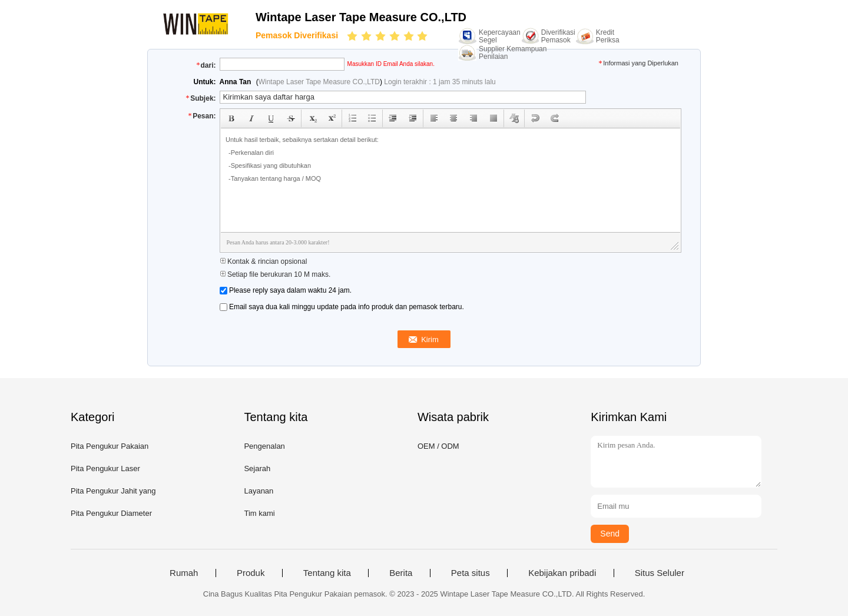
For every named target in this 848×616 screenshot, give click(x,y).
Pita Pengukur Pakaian (110, 446)
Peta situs (471, 573)
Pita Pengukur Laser (105, 468)
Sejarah (257, 468)
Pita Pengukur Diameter (111, 513)
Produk (251, 573)
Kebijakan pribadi (562, 573)
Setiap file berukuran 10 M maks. (275, 274)
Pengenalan (264, 446)
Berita (401, 573)
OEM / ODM (438, 446)
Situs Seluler (660, 573)
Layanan (259, 491)
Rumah (184, 573)
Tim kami (259, 513)
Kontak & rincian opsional (264, 261)
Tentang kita (327, 573)
